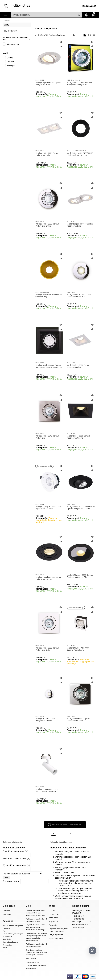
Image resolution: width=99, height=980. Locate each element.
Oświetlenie (7, 939)
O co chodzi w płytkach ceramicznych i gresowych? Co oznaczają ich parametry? (36, 953)
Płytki (4, 931)
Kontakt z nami (54, 914)
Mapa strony (53, 922)
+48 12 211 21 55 (88, 6)
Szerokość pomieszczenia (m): (17, 858)
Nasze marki (53, 918)
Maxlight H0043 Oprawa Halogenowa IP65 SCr (45, 720)
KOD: (37, 80)
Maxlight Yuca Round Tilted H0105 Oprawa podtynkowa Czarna (81, 508)
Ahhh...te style (31, 959)
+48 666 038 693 (78, 919)
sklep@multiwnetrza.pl (80, 925)
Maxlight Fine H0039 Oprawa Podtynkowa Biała (47, 649)
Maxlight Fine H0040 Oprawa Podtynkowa (47, 437)
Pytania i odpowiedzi (56, 939)
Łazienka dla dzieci (32, 962)
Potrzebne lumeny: (11, 881)
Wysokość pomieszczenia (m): (16, 865)
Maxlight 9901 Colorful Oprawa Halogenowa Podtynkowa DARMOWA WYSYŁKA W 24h (79, 84)
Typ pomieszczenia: (12, 874)
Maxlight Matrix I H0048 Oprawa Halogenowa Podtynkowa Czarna (49, 366)
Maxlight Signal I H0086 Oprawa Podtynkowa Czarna (48, 578)
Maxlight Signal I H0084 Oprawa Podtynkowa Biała (48, 84)
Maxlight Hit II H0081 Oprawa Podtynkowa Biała (47, 154)
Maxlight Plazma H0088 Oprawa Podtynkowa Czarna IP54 (80, 576)
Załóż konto (7, 914)
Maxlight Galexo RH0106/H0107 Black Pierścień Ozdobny (80, 154)
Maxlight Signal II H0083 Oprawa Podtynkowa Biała (80, 225)
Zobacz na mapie (78, 928)
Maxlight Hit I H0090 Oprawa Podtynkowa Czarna (78, 437)
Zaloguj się (6, 910)
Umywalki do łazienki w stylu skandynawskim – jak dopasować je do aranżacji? (36, 913)
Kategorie (6, 15)
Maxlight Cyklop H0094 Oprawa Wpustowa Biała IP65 (48, 508)
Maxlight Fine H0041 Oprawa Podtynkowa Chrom (79, 720)
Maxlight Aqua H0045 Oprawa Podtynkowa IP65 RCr (79, 296)
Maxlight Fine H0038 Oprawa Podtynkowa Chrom (47, 225)
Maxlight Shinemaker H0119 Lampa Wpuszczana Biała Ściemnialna (47, 790)
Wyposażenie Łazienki (10, 942)
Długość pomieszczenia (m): (16, 851)
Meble (5, 948)
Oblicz (6, 877)
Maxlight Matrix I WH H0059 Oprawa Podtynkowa (78, 649)
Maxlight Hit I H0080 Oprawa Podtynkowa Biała (78, 366)
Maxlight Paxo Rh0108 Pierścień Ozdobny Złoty (49, 296)
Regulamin (53, 925)
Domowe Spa (7, 945)
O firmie (52, 910)
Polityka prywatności (56, 935)
